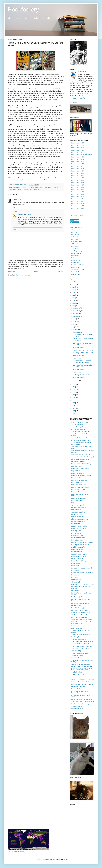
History (10, 189)
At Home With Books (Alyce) (80, 459)
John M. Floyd (76, 249)
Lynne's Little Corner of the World (82, 568)
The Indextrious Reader (79, 639)
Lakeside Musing (77, 552)
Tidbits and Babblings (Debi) (80, 653)
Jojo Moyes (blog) (77, 251)
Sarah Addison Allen (78, 270)
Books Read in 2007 (78, 166)
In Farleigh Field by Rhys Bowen (83, 353)
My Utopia (74, 577)
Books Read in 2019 (78, 194)
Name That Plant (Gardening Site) (82, 699)
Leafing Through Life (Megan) (80, 554)
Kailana (15, 200)
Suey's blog (75, 626)
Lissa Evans (75, 256)
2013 (74, 392)
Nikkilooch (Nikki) (77, 580)
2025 (74, 284)
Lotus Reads (75, 566)
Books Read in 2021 (78, 199)
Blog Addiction (76, 471)
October (76, 313)
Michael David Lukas (78, 265)
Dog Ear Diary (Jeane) (78, 521)
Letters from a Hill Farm (79, 556)
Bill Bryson (75, 232)
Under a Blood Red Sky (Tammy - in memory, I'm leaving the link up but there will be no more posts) (82, 668)
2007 (74, 408)
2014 (74, 389)
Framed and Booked (78, 535)
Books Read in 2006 (78, 164)
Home (36, 272)
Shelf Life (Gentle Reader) (79, 617)
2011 (74, 398)
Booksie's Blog (76, 503)
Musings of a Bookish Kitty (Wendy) (82, 573)
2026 (74, 282)
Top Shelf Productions (33, 189)
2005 (74, 414)
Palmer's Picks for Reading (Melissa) (83, 584)
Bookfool (20, 215)
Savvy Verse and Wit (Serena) (81, 613)
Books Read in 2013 (78, 180)
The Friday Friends (77, 637)
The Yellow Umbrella (78, 706)
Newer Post (12, 272)
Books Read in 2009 (78, 171)
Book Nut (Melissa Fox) (79, 485)
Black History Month (33, 187)
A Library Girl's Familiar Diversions (82, 438)
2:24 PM (29, 215)
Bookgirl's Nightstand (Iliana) (80, 487)
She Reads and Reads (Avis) (80, 615)
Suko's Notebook (77, 628)
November (77, 311)
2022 (74, 292)
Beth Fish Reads (76, 466)
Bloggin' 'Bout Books (78, 473)
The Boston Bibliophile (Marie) (81, 635)
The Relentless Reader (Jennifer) (82, 646)
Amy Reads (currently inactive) (81, 455)
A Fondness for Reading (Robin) (81, 432)
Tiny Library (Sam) (77, 655)
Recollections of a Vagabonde (80, 603)
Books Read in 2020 (78, 197)
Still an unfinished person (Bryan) (82, 620)
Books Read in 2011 (78, 176)
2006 (74, 411)
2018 (74, 303)
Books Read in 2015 (78, 185)
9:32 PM (21, 200)
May (75, 324)
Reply (14, 207)
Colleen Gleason (76, 237)
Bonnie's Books (76, 478)
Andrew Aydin (17, 187)
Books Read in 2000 (78, 150)
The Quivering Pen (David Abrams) (82, 641)
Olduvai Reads (76, 582)
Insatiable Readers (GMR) (79, 547)
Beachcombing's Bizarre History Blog (83, 684)
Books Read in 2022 (78, 201)
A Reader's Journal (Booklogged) (81, 440)
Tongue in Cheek (77, 658)
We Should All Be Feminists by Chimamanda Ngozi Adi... (82, 362)
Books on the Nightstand (79, 498)
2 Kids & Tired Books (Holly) (80, 422)
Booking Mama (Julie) (78, 489)
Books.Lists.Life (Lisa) (78, 500)
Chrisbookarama (76, 510)
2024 (74, 287)
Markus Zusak (76, 260)
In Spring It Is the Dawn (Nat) (80, 545)
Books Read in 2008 (78, 169)
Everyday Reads (76, 531)
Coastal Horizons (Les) (78, 512)
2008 (74, 406)
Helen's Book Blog (77, 540)
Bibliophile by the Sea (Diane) (80, 469)
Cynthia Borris (76, 239)
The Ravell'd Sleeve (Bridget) (80, 644)
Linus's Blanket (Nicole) (79, 561)
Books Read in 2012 (78, 178)
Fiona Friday (77, 358)
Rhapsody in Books (77, 606)
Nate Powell (23, 189)
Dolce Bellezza (76, 524)
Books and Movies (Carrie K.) (80, 492)
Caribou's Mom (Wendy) (79, 507)
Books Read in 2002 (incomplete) (82, 155)
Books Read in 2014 (78, 183)
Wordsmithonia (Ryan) (78, 672)
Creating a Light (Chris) (79, 687)
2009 (74, 403)
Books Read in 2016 (78, 187)
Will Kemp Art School (78, 708)
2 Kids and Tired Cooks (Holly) (81, 682)
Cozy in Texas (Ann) (78, 517)
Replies (17, 211)
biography (24, 187)
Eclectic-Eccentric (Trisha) (79, 526)
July (75, 319)
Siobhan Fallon (76, 274)
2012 (74, 395)
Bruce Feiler (75, 235)
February (76, 332)
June (75, 321)
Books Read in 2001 (78, 152)
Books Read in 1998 (78, 145)
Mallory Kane (75, 258)
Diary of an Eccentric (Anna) (80, 519)
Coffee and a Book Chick (79, 514)
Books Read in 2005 (78, 162)
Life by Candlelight (77, 559)
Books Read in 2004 (78, 159)
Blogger (65, 859)
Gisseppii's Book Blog (78, 538)
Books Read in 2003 (78, 157)
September (77, 316)
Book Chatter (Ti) (77, 482)
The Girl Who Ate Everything (80, 704)
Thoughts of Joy (76, 651)
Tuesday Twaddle (78, 356)
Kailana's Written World (79, 549)
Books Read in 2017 (78, 190)
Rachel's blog (76, 591)
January (76, 381)
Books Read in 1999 (78, 148)
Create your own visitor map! (17, 851)
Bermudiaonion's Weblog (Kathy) (81, 464)
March (75, 329)
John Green (75, 246)
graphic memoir (43, 187)
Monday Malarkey (79, 347)
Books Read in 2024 (78, 206)
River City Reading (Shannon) (81, 608)
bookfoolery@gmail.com (26, 180)
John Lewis (16, 189)
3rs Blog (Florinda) (77, 425)
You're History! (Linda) (78, 674)
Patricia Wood (76, 267)
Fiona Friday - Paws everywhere (83, 350)
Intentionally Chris (77, 689)
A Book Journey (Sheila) (79, 427)
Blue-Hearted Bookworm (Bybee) (81, 475)
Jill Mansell (75, 244)
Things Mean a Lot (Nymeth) (80, 649)
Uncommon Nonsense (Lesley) (81, 664)
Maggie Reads (76, 570)
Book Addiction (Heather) (79, 480)
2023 (74, 290)
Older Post (60, 272)
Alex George (75, 230)
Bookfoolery (23, 9)
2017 (74, 306)
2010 (74, 400)
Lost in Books (76, 563)
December (77, 308)
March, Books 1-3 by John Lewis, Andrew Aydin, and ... (83, 340)
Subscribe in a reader (76, 216)
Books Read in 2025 (78, 208)
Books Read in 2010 (78, 173)
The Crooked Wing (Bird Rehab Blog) (83, 702)
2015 (74, 387)
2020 (74, 298)
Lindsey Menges (76, 253)
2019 (74, 300)
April (75, 327)
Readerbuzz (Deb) (77, 597)
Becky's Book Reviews (78, 461)
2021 (74, 295)
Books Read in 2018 (78, 192)
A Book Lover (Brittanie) (79, 429)
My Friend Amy (76, 575)
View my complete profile (77, 98)
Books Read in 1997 (78, 143)
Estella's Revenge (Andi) (79, 528)
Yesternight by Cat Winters (81, 375)
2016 (74, 384)
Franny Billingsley (77, 242)
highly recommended (54, 187)
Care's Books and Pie (78, 505)
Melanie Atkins (76, 263)
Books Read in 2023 (78, 204)
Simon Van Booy (76, 272)
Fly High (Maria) (76, 533)
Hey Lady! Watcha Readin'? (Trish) (82, 542)
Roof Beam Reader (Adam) (80, 610)
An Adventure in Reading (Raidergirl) (83, 457)
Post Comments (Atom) (23, 275)
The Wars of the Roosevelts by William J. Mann (82, 366)
